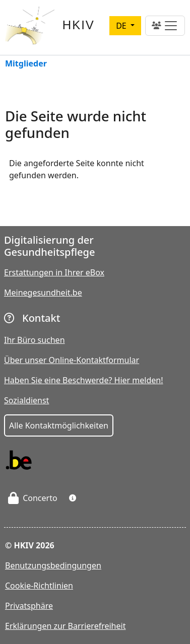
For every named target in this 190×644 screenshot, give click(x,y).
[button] (73, 498)
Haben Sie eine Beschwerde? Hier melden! (84, 380)
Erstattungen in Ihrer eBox (54, 272)
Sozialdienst (26, 400)
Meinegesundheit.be (43, 293)
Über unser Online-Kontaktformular (72, 360)
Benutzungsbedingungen (53, 565)
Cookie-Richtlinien (39, 586)
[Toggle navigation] (165, 26)
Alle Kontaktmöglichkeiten (59, 425)
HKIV (79, 25)
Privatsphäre (29, 606)
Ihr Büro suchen (35, 340)
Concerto (33, 498)
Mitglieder (26, 64)
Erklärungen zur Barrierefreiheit (65, 626)
